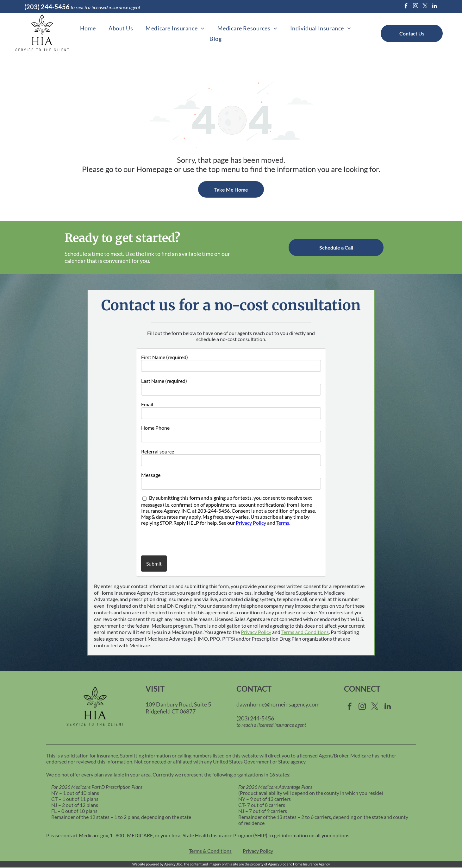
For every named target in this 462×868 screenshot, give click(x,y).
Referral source (158, 451)
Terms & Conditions (210, 851)
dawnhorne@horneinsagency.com (278, 704)
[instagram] (416, 7)
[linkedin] (435, 7)
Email (147, 404)
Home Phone (155, 428)
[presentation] (178, 540)
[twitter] (425, 7)
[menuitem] (88, 28)
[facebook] (406, 7)
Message (151, 475)
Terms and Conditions (305, 632)
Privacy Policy (251, 523)
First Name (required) (165, 357)
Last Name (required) (164, 381)
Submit (154, 564)
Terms (283, 523)
